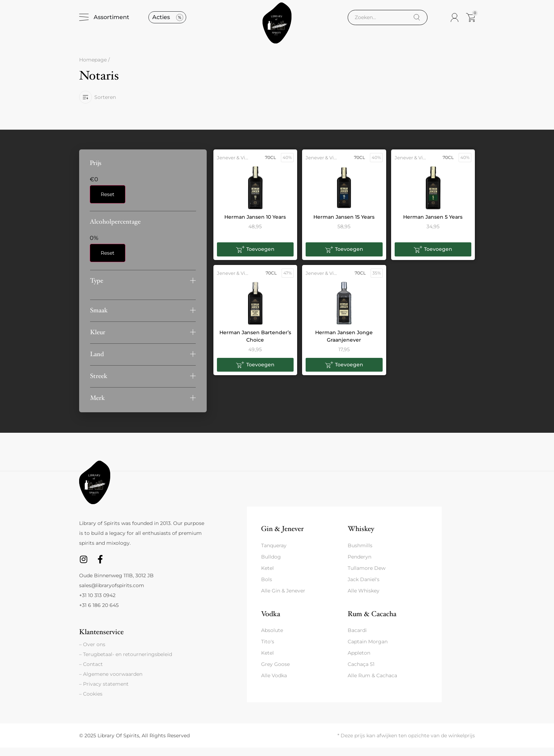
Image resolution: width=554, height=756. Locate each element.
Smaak (99, 319)
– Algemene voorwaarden (111, 683)
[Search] (417, 22)
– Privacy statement (104, 692)
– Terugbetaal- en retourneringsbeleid (126, 663)
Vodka (271, 622)
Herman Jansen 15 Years (344, 225)
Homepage (93, 69)
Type (97, 289)
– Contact (91, 673)
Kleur (98, 341)
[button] (143, 289)
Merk (98, 406)
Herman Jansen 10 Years (255, 225)
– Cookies (91, 702)
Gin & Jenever (282, 537)
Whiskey (361, 537)
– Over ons (92, 653)
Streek (99, 385)
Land (97, 363)
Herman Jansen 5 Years (433, 225)
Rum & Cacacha (372, 622)
